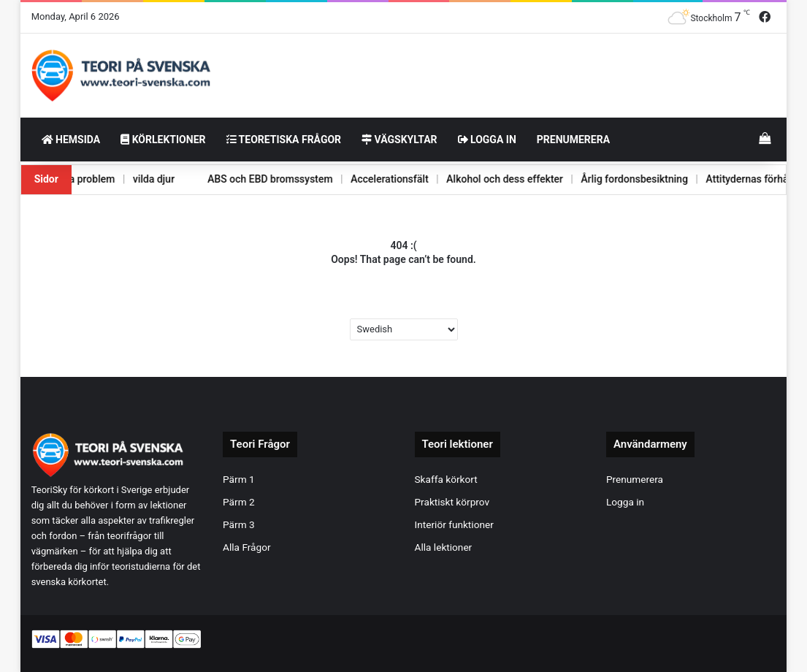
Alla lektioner (444, 547)
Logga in (487, 140)
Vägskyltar (399, 140)
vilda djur (129, 179)
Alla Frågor (247, 547)
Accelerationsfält (369, 179)
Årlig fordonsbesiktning (619, 179)
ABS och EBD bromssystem (248, 179)
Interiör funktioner (454, 524)
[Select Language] (404, 329)
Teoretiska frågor (284, 140)
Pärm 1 (239, 479)
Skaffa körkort (446, 479)
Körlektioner (163, 140)
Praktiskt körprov (452, 502)
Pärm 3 (239, 524)
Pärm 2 (239, 502)
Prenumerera (573, 140)
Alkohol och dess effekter (486, 179)
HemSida (71, 140)
